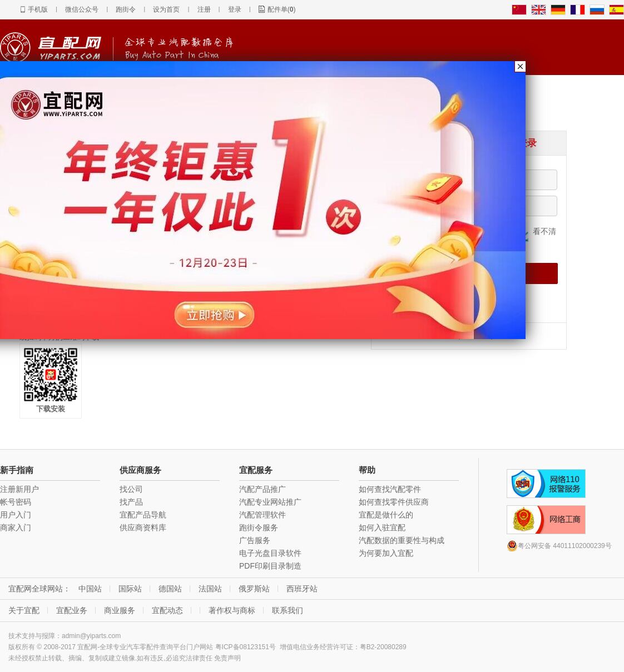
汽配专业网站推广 (270, 502)
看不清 (544, 231)
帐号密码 (16, 502)
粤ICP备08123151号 (246, 647)
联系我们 (288, 610)
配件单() (282, 9)
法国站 (210, 589)
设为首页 (166, 9)
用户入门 (16, 515)
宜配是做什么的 (386, 515)
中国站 (90, 589)
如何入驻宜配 (382, 527)
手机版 (38, 9)
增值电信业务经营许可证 (316, 647)
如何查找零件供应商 (394, 502)
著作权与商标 (232, 610)
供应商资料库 (143, 527)
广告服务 (255, 540)
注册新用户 (19, 489)
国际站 (130, 589)
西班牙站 (302, 589)
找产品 (131, 502)
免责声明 (227, 658)
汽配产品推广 (263, 489)
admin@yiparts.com (91, 636)
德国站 (170, 589)
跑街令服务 (259, 527)
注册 (204, 9)
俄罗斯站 (254, 589)
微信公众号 (82, 9)
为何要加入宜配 (386, 553)
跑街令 (126, 9)
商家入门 (16, 527)
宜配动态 (167, 610)
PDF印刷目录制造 (270, 566)
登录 (235, 9)
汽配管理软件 (263, 515)
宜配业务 (72, 610)
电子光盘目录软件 (270, 553)
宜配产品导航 (143, 515)
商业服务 (120, 610)
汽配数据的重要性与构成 (402, 540)
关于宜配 (24, 610)
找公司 (131, 489)
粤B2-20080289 (383, 647)
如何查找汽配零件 (390, 489)
